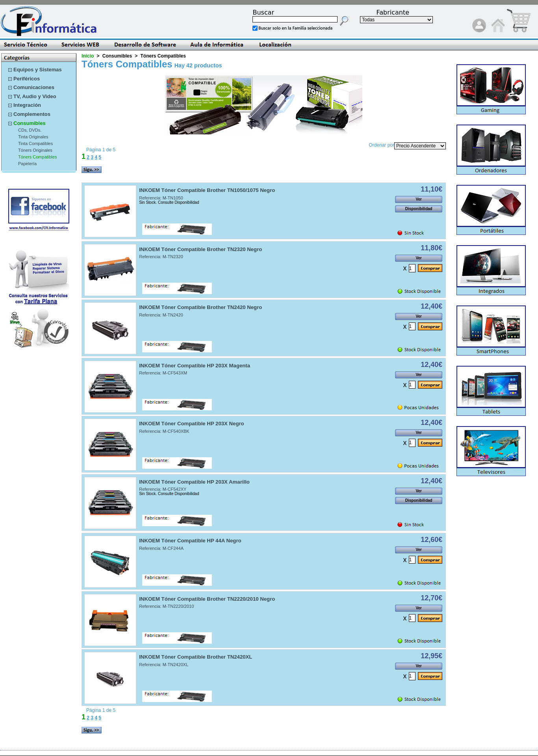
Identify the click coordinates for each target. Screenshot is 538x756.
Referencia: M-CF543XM (163, 373)
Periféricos (27, 79)
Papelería (27, 164)
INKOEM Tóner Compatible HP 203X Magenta (195, 366)
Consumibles (30, 123)
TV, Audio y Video (35, 96)
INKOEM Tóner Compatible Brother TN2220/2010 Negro (207, 599)
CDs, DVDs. (30, 130)
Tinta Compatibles (35, 143)
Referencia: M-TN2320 (161, 257)
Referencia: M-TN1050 (161, 198)
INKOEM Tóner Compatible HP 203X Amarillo (194, 482)
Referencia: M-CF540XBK (164, 431)
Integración (27, 105)
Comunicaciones (34, 87)
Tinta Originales (33, 137)
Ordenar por (381, 145)
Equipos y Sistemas (38, 70)
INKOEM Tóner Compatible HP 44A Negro (190, 541)
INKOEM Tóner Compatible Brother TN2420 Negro (200, 307)
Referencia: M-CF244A (161, 548)
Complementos (32, 114)
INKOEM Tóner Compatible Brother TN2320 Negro (200, 249)
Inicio (88, 56)
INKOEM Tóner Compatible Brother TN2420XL (196, 657)
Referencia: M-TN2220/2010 (166, 606)
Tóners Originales (35, 150)
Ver (419, 199)
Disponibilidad (419, 209)
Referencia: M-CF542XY (163, 489)
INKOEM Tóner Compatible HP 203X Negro (192, 424)
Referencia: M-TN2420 (161, 315)
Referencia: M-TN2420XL (164, 665)
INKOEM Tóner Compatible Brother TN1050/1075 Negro (207, 190)
